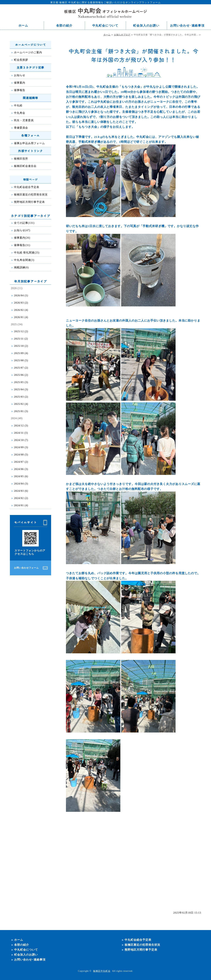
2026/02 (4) (21, 310)
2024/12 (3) (21, 426)
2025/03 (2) (21, 397)
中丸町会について (105, 26)
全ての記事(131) (24, 223)
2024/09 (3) (21, 447)
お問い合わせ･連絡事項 (187, 26)
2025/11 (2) (21, 339)
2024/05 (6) (21, 476)
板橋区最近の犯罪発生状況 (31, 194)
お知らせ (20, 75)
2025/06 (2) (21, 375)
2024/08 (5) (21, 455)
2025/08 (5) (21, 360)
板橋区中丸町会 (102, 971)
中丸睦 (18, 105)
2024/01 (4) (21, 505)
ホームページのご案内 (28, 52)
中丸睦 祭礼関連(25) (27, 253)
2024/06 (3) (21, 469)
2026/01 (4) (21, 317)
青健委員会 (21, 128)
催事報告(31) (22, 245)
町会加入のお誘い (146, 26)
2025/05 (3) (21, 382)
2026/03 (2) (21, 303)
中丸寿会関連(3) (24, 260)
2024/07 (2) (21, 462)
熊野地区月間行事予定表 (29, 202)
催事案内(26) (22, 238)
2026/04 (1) (21, 295)
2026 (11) (17, 288)
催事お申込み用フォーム (29, 143)
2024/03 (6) (21, 491)
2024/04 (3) (21, 484)
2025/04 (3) (21, 389)
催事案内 (20, 83)
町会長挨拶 (21, 60)
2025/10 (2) (21, 346)
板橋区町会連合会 (25, 166)
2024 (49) (17, 418)
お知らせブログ (122, 35)
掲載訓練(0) (21, 267)
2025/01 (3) (21, 411)
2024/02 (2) (21, 498)
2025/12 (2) (21, 331)
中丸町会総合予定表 (27, 187)
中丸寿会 (20, 113)
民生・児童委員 (24, 120)
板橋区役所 (21, 159)
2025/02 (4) (21, 404)
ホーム (23, 26)
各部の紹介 (64, 26)
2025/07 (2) (21, 368)
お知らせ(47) (22, 230)
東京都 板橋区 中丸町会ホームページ (105, 13)
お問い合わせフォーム (26, 568)
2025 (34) (17, 324)
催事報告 (20, 90)
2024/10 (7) (21, 440)
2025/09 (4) (21, 353)
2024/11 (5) (21, 433)
